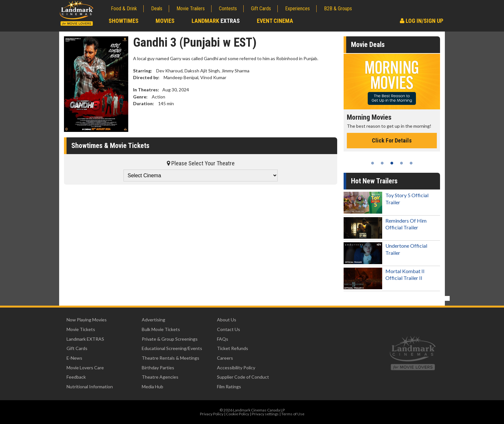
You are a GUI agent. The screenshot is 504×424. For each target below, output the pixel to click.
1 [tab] (373, 163)
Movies (165, 21)
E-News (74, 358)
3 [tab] (392, 163)
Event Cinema (275, 21)
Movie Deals (368, 45)
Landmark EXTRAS (85, 339)
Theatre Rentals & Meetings (171, 358)
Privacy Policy (212, 414)
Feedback (76, 377)
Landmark (216, 21)
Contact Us (229, 329)
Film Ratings (229, 387)
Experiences (297, 9)
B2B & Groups (338, 9)
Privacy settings (265, 414)
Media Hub (153, 387)
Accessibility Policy (236, 368)
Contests (228, 9)
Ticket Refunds (233, 348)
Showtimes (124, 21)
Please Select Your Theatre (201, 163)
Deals (157, 9)
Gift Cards (261, 9)
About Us (227, 320)
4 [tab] (401, 163)
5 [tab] (411, 163)
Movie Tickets (81, 329)
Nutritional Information (90, 387)
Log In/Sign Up (422, 21)
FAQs (223, 339)
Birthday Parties (158, 368)
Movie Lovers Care (85, 368)
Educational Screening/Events (172, 348)
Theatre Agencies (160, 377)
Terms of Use (293, 414)
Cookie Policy (238, 414)
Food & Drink (124, 9)
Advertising (153, 320)
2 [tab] (382, 163)
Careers (225, 358)
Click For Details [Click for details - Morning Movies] (392, 140)
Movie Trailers (191, 9)
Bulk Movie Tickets (161, 329)
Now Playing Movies (87, 320)
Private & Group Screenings (170, 339)
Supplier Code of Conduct (243, 377)
